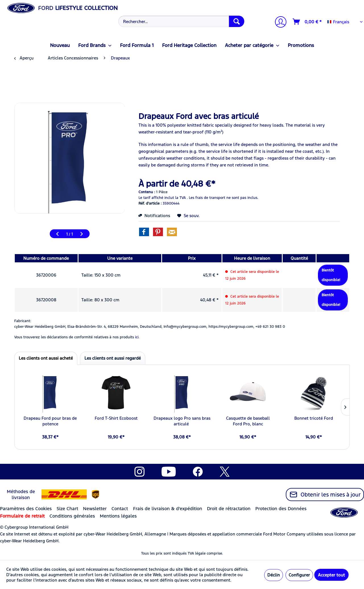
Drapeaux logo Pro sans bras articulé (182, 421)
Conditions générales (72, 516)
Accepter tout (331, 575)
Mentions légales (118, 516)
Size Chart (67, 509)
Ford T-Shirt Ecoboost (116, 418)
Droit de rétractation (229, 509)
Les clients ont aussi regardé (113, 358)
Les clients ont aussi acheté (46, 358)
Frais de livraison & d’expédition (168, 509)
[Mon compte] (278, 23)
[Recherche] (237, 21)
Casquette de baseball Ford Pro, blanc (248, 421)
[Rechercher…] (181, 21)
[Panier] (307, 22)
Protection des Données (281, 509)
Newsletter (95, 509)
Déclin (274, 575)
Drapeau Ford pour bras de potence (50, 421)
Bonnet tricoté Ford (314, 418)
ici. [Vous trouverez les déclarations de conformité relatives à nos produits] (137, 337)
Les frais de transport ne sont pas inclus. (224, 198)
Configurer (299, 575)
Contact (120, 509)
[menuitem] (181, 21)
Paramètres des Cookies (26, 509)
